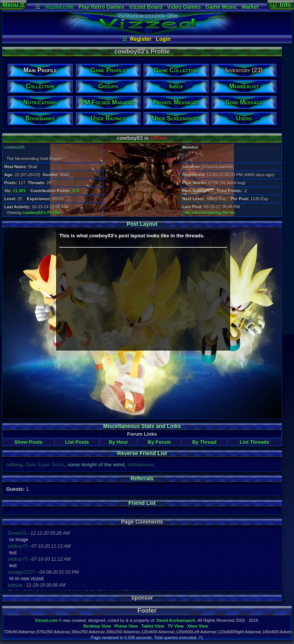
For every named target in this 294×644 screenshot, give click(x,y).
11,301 (19, 191)
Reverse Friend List (142, 453)
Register (141, 39)
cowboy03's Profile (42, 213)
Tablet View (153, 626)
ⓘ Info (281, 5)
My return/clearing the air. (210, 213)
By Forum (159, 442)
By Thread (204, 442)
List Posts (77, 442)
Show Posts (28, 442)
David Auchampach (176, 620)
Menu (13, 5)
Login (163, 39)
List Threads (254, 442)
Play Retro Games (101, 7)
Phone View (126, 626)
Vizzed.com (59, 7)
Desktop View (97, 626)
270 (76, 191)
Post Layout (142, 224)
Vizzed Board (146, 7)
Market (250, 7)
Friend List (142, 503)
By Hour (118, 442)
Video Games (184, 7)
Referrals (142, 479)
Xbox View (198, 626)
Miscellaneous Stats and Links (142, 426)
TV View (176, 626)
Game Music (221, 7)
